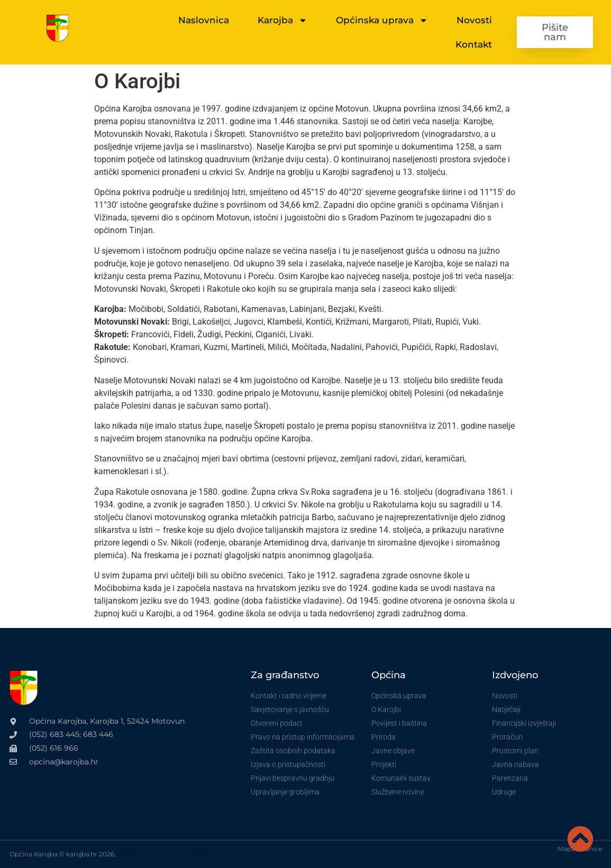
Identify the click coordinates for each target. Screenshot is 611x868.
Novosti (474, 20)
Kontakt (474, 44)
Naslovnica (204, 20)
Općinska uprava (382, 20)
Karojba (282, 20)
